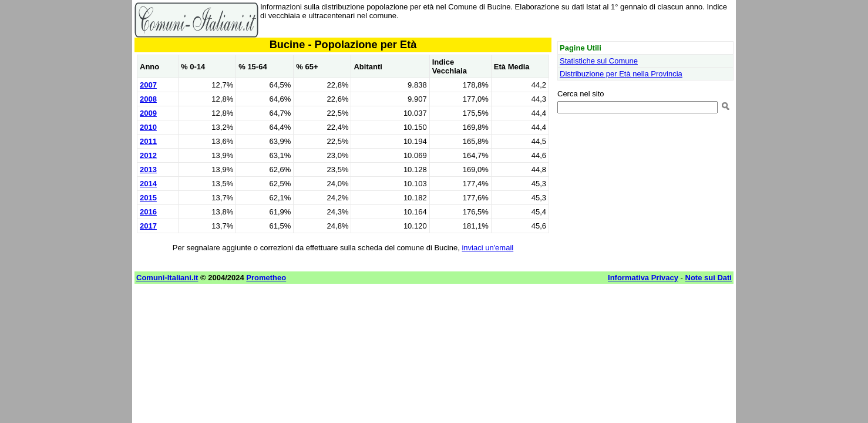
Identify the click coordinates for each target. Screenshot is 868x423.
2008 (148, 99)
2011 (148, 141)
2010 (148, 127)
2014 (148, 184)
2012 (148, 155)
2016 (148, 212)
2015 (148, 198)
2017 (148, 226)
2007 (148, 85)
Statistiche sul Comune (599, 61)
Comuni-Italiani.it (167, 278)
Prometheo (266, 278)
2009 (148, 113)
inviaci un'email (487, 248)
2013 (148, 169)
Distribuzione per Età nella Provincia (621, 74)
